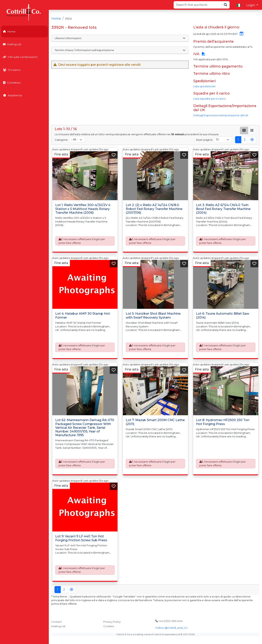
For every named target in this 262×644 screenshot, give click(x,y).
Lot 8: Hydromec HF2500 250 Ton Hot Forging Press (223, 422)
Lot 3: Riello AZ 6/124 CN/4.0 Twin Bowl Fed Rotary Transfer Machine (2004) (223, 209)
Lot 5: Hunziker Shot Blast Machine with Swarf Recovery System (153, 316)
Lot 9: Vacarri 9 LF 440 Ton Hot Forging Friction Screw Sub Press (81, 538)
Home (9, 32)
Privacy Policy (112, 622)
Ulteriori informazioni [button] (120, 38)
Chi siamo (12, 70)
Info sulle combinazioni (20, 57)
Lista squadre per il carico (210, 99)
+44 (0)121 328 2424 (169, 621)
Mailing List (12, 44)
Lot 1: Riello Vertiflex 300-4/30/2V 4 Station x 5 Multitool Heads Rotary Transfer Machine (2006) (83, 209)
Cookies (109, 626)
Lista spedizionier (205, 86)
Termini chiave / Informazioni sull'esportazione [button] (120, 50)
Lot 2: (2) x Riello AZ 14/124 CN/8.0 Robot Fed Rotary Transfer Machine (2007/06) (154, 209)
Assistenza (12, 95)
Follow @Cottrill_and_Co (171, 628)
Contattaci (12, 83)
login (97, 239)
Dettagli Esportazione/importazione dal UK (221, 115)
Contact (56, 622)
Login (251, 5)
